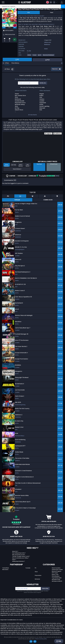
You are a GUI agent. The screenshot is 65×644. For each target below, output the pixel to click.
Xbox (36, 572)
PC (36, 568)
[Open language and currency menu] (52, 2)
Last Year (14, 165)
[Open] (3, 2)
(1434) (48, 176)
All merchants (32, 115)
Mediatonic (47, 44)
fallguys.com (48, 42)
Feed (52, 13)
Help (59, 641)
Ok (31, 641)
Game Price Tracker (57, 570)
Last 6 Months (21, 165)
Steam (46, 49)
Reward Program (56, 571)
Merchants (5, 570)
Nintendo (37, 579)
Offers (6, 63)
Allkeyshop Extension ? (18, 561)
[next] (15, 28)
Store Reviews (56, 576)
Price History (14, 63)
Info (29, 13)
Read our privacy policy (41, 639)
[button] (62, 2)
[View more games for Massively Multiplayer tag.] (49, 56)
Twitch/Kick (6, 568)
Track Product (17, 169)
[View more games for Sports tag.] (40, 56)
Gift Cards (55, 573)
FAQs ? (14, 560)
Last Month (28, 165)
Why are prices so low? (19, 555)
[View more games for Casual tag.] (35, 56)
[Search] (63, 6)
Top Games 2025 (57, 578)
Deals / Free (55, 575)
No (35, 641)
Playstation (38, 575)
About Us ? (15, 551)
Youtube (28, 568)
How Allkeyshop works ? (19, 553)
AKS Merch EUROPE (57, 581)
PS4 (30, 51)
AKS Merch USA (56, 579)
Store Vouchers (56, 568)
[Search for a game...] (32, 6)
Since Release (7, 165)
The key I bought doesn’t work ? (21, 556)
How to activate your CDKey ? (21, 558)
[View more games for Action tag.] (29, 56)
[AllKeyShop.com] (25, 2)
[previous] (4, 28)
